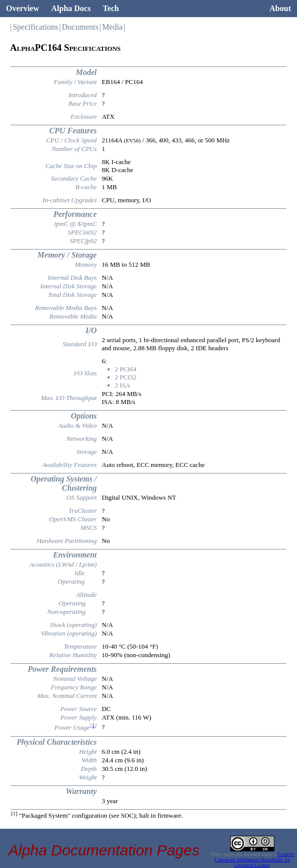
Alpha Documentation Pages (104, 850)
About (280, 8)
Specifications (35, 27)
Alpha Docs (71, 8)
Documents (80, 27)
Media (112, 27)
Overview (23, 8)
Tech (111, 8)
